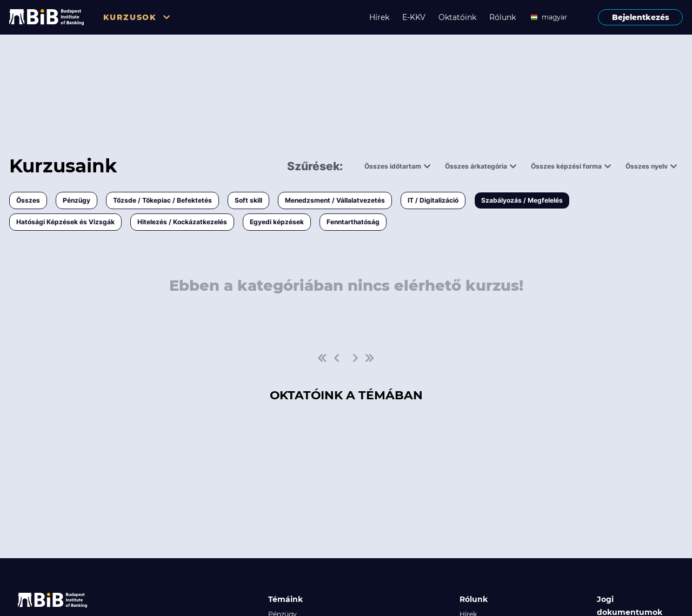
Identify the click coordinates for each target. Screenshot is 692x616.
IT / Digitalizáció (433, 200)
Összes (28, 200)
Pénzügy (76, 200)
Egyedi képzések (277, 222)
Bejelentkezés (641, 17)
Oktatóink (457, 17)
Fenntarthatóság (353, 222)
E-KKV (414, 17)
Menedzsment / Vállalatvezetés (335, 200)
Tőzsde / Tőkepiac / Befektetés (162, 200)
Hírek (379, 17)
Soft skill (248, 200)
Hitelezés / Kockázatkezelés (182, 222)
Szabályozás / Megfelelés (522, 200)
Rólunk (503, 17)
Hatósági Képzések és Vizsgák (65, 222)
